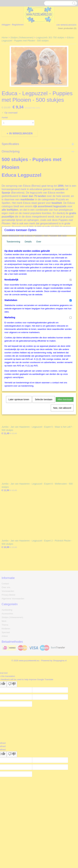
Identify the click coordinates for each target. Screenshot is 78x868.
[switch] (71, 318)
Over (39, 280)
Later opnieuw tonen (19, 438)
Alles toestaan (65, 438)
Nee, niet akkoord (62, 446)
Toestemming (13, 280)
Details (28, 280)
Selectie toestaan (44, 438)
